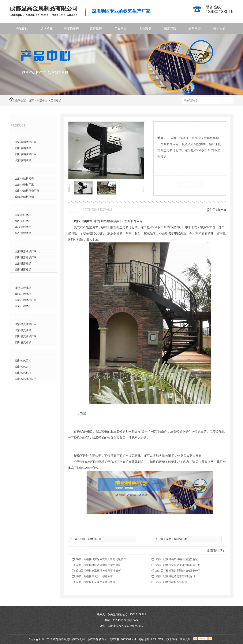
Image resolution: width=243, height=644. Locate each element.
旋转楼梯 (96, 28)
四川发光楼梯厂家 (26, 336)
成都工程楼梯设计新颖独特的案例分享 (178, 571)
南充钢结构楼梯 (24, 197)
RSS (154, 639)
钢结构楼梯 (71, 28)
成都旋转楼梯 (23, 215)
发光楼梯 (22, 317)
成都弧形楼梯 (23, 263)
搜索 (227, 101)
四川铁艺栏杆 (23, 373)
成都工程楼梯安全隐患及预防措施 (95, 582)
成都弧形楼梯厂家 (26, 251)
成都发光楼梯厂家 (26, 324)
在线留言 (190, 184)
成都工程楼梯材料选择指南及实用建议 (98, 565)
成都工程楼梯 (23, 306)
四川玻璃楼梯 (23, 148)
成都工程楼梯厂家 (26, 300)
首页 (31, 101)
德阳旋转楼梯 (23, 233)
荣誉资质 (170, 28)
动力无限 (185, 639)
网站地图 (144, 639)
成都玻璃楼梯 (23, 160)
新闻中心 (195, 28)
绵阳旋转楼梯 (23, 221)
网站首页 (22, 28)
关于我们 (219, 28)
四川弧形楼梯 (23, 270)
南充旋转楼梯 (23, 227)
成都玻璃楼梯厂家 (26, 142)
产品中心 (121, 28)
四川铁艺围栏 (23, 361)
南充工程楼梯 (23, 294)
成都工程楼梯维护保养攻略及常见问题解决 (101, 559)
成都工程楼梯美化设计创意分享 (94, 576)
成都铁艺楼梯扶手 (26, 379)
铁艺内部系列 (25, 353)
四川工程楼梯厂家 (91, 539)
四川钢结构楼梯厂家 (27, 191)
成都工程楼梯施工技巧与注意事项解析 (98, 571)
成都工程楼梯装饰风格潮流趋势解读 (177, 559)
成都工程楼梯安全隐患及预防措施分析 (178, 565)
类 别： (164, 167)
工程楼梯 (56, 101)
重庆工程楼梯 (23, 288)
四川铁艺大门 (23, 367)
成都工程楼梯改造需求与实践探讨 (175, 576)
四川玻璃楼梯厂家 (26, 154)
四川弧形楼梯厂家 (26, 257)
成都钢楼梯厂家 (24, 185)
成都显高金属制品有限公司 (44, 8)
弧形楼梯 (22, 244)
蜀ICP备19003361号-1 (123, 639)
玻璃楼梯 (47, 28)
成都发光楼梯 (23, 330)
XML (161, 639)
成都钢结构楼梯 (24, 178)
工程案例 (145, 28)
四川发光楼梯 (23, 342)
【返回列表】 (212, 550)
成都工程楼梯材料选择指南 (171, 582)
